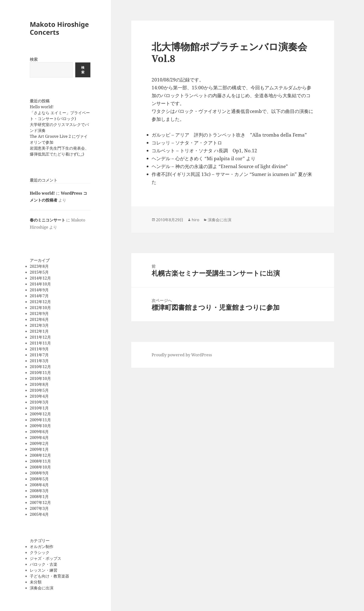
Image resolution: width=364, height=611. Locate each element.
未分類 (36, 582)
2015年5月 (39, 272)
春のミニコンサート (47, 220)
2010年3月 (39, 402)
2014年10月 (40, 284)
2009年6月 (39, 432)
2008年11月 (40, 461)
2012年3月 (39, 325)
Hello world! (42, 107)
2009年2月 (39, 443)
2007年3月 (39, 508)
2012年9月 (39, 313)
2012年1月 (39, 331)
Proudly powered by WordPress (182, 355)
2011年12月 (40, 337)
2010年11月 (40, 373)
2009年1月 (39, 449)
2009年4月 (39, 438)
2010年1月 (39, 408)
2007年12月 (40, 502)
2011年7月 (39, 355)
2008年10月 (40, 467)
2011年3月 (39, 361)
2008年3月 (39, 491)
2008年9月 (39, 473)
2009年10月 (40, 426)
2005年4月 (39, 514)
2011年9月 (39, 349)
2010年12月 (40, 367)
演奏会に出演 (42, 588)
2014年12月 (40, 278)
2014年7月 (39, 296)
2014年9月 (39, 290)
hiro (196, 220)
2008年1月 (39, 497)
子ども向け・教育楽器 (49, 576)
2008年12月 (40, 455)
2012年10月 (40, 308)
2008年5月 (39, 479)
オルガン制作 (42, 547)
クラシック (40, 552)
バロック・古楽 (44, 564)
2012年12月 (40, 302)
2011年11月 (40, 343)
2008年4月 (39, 485)
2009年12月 (40, 414)
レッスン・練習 (44, 570)
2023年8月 (39, 266)
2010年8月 (39, 384)
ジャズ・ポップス (46, 558)
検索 (34, 59)
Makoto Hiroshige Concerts (59, 28)
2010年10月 (40, 378)
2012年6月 (39, 319)
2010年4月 (39, 396)
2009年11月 (40, 420)
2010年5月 (39, 390)
